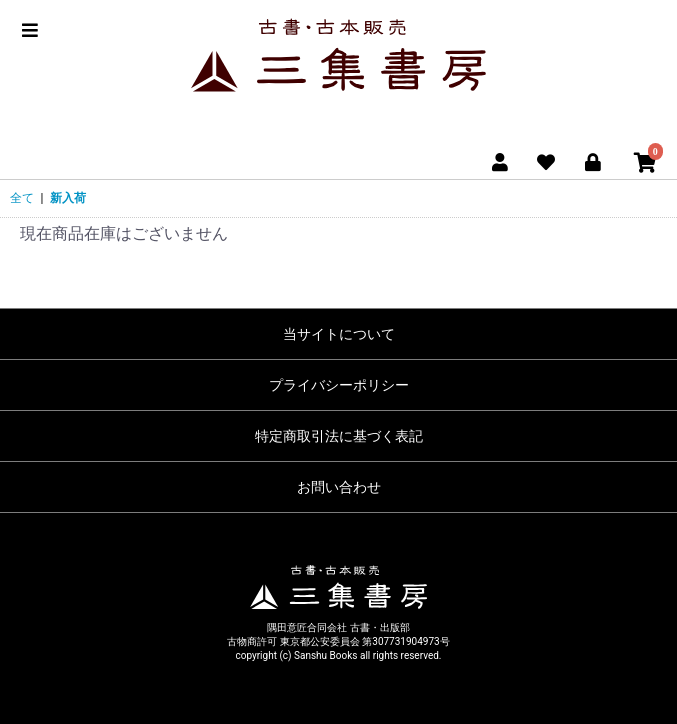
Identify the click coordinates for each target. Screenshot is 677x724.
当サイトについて (339, 334)
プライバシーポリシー (339, 385)
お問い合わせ (339, 487)
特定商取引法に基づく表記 (339, 436)
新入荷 (68, 198)
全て (22, 198)
